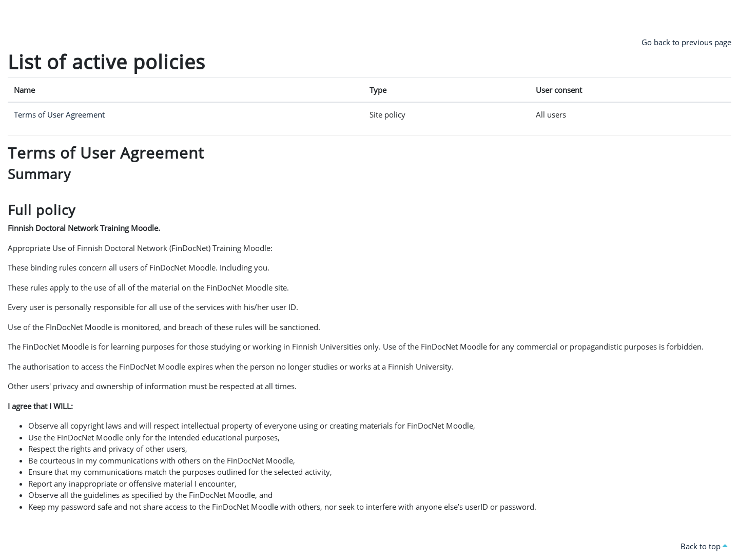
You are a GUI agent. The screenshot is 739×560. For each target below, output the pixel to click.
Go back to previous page (686, 42)
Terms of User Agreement (59, 114)
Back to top (704, 546)
